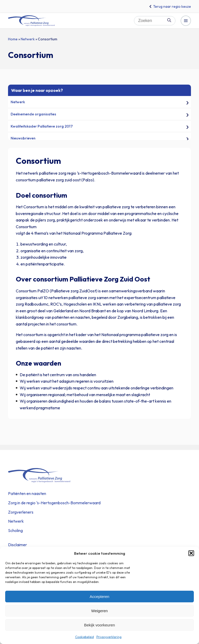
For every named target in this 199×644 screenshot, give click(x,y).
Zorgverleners (21, 512)
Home (13, 39)
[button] (191, 553)
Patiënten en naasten (27, 493)
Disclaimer (17, 545)
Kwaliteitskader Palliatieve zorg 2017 (42, 126)
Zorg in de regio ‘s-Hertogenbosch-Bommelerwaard (54, 503)
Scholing (15, 530)
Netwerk (28, 39)
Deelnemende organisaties (33, 114)
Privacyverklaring (109, 637)
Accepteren (99, 597)
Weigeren (99, 611)
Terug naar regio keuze (172, 6)
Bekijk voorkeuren (99, 625)
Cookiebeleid (84, 637)
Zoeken (169, 20)
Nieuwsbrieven (23, 138)
